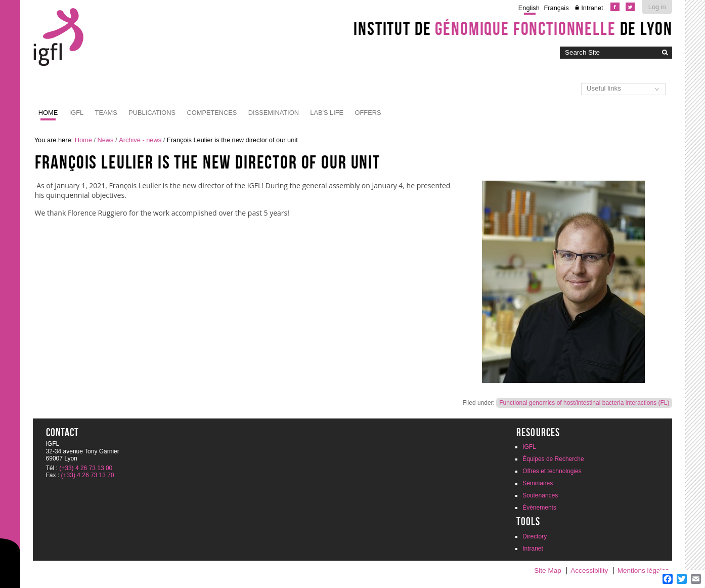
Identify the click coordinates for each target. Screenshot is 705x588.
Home (48, 113)
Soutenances (540, 495)
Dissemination (274, 113)
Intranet (592, 8)
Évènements (539, 508)
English (529, 8)
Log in (657, 7)
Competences (212, 113)
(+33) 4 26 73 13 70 (88, 475)
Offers (368, 113)
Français (556, 8)
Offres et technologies (552, 471)
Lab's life (327, 113)
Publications (152, 113)
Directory (535, 536)
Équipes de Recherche (553, 459)
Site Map (548, 571)
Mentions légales (643, 571)
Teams (106, 113)
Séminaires (538, 483)
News (106, 140)
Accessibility (589, 571)
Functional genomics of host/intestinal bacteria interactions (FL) (584, 403)
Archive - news (140, 140)
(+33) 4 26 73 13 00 (86, 468)
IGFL (76, 113)
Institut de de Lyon (513, 28)
